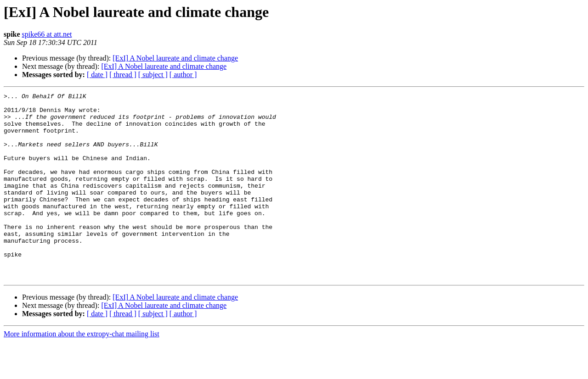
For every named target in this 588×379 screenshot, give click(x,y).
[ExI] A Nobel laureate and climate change (175, 58)
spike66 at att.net (47, 34)
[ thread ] (123, 75)
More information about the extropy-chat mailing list (82, 371)
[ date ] (97, 75)
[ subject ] (153, 75)
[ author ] (183, 75)
